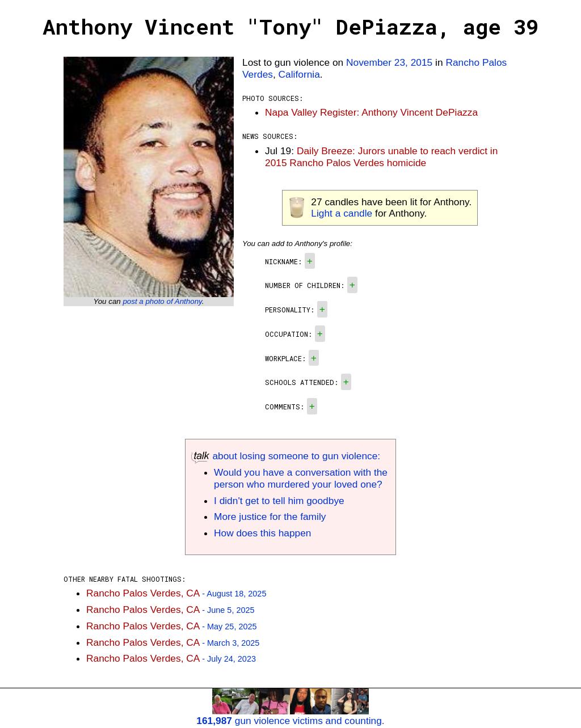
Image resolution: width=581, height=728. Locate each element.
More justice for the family (270, 517)
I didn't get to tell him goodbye (279, 501)
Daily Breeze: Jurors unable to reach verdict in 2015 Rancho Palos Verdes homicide (381, 157)
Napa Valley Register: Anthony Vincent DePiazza (371, 112)
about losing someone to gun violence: (286, 456)
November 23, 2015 (389, 62)
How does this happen (262, 533)
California (299, 74)
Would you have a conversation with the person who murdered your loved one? (301, 478)
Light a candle (342, 213)
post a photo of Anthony (162, 301)
